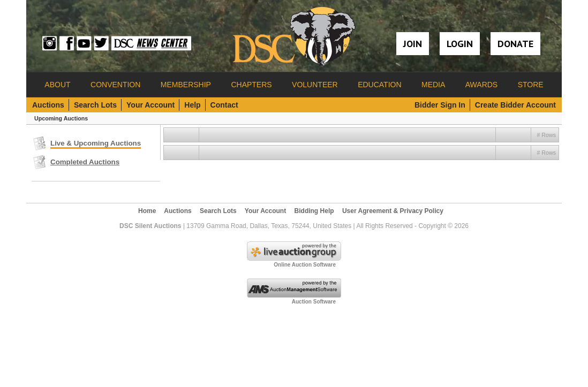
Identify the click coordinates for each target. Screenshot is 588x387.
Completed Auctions (85, 162)
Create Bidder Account (515, 105)
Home (147, 211)
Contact (224, 105)
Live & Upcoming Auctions (96, 143)
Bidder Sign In (440, 105)
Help (192, 105)
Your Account (150, 105)
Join (413, 44)
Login (460, 44)
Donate (515, 44)
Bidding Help (314, 211)
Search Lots (95, 105)
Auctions (48, 105)
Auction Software (314, 302)
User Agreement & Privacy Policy (393, 211)
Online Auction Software (305, 265)
